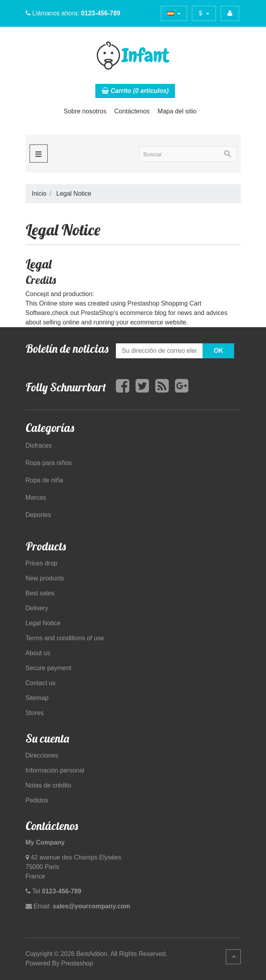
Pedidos (37, 800)
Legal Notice (43, 623)
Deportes (38, 515)
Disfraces (39, 446)
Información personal (55, 770)
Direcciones (42, 755)
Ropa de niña (44, 480)
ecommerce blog (143, 313)
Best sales (40, 593)
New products (45, 578)
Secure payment (49, 668)
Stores (35, 713)
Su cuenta (47, 738)
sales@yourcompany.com (92, 906)
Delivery (37, 608)
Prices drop (42, 563)
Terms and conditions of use (65, 638)
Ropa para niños (49, 463)
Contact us (41, 683)
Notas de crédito (49, 785)
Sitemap (37, 698)
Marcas (36, 497)
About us (38, 653)
